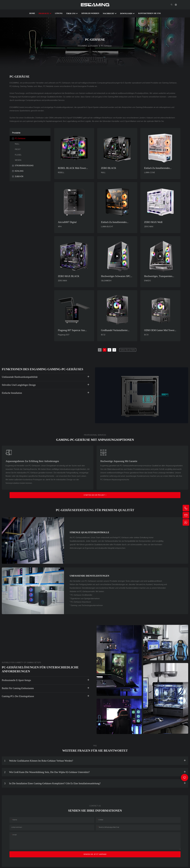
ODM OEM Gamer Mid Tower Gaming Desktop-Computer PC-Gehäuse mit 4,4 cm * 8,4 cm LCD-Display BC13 (160, 330)
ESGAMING (83, 46)
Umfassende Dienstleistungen (89, 576)
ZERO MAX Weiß (153, 222)
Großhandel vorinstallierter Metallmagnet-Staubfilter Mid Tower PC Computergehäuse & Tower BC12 (116, 330)
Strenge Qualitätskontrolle (89, 532)
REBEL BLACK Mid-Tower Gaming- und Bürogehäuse (72, 168)
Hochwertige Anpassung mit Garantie (119, 461)
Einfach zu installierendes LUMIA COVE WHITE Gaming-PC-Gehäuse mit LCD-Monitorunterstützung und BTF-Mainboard (160, 168)
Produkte (94, 46)
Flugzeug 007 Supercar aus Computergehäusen (71, 330)
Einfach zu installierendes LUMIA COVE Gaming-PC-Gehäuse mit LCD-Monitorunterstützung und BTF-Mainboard (117, 222)
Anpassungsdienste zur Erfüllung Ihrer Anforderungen (32, 461)
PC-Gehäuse (106, 46)
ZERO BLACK (109, 168)
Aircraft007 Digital (67, 222)
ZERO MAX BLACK (69, 276)
